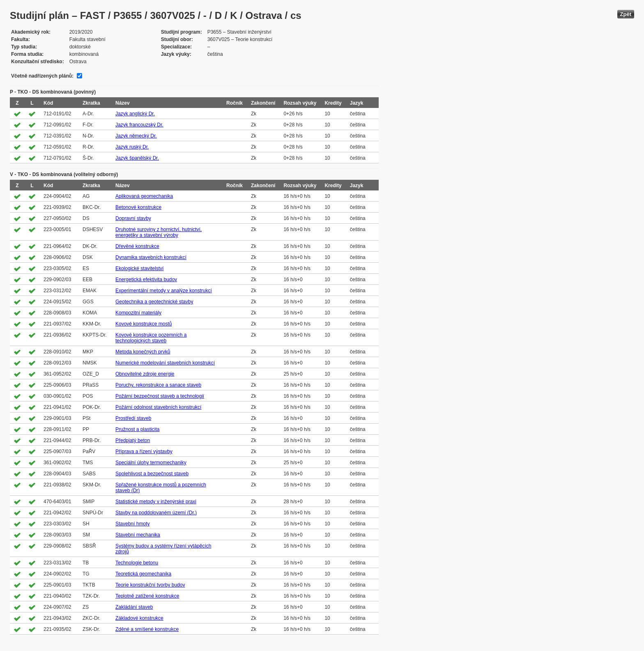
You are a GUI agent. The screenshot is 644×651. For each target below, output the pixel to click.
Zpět (626, 14)
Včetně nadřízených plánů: (42, 76)
